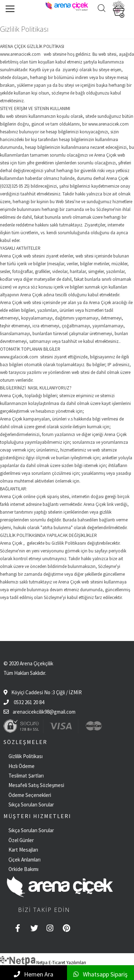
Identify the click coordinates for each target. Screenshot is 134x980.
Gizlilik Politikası (26, 756)
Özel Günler (21, 840)
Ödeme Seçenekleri (30, 795)
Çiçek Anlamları (25, 860)
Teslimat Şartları (26, 776)
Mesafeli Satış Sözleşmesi (36, 785)
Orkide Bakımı (23, 869)
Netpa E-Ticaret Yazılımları (43, 963)
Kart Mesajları (23, 850)
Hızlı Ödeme (22, 766)
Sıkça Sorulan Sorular (31, 804)
